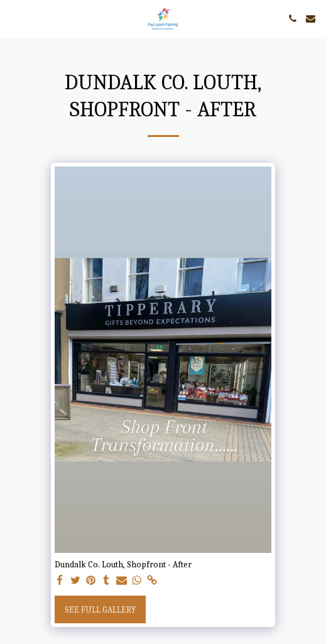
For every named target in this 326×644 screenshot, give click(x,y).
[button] (14, 18)
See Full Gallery (100, 610)
